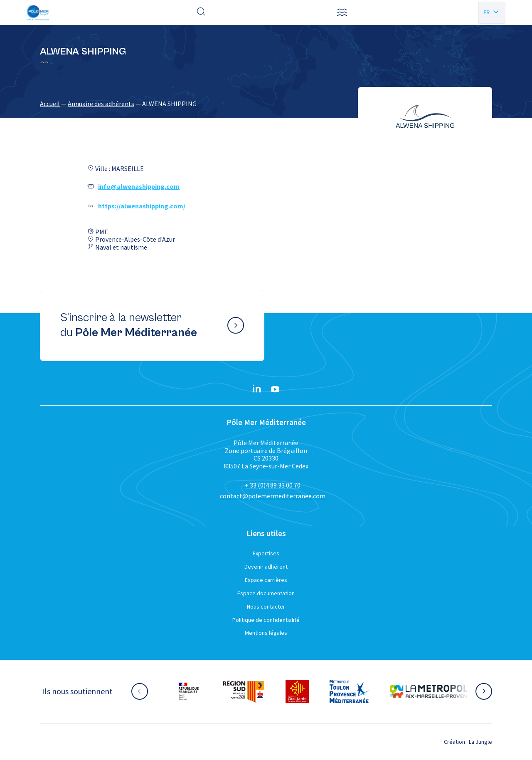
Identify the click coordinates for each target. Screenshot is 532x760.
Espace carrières (266, 580)
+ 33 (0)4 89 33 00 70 (273, 485)
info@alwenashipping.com (139, 186)
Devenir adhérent (266, 567)
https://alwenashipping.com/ (142, 206)
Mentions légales (266, 633)
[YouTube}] (275, 389)
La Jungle (480, 742)
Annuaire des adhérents (101, 104)
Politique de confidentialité (266, 620)
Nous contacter (266, 607)
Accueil (50, 104)
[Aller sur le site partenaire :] (189, 691)
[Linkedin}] (257, 389)
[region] (266, 104)
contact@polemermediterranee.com (273, 496)
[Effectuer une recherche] (201, 12)
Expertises (266, 553)
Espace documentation (266, 593)
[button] (342, 12)
